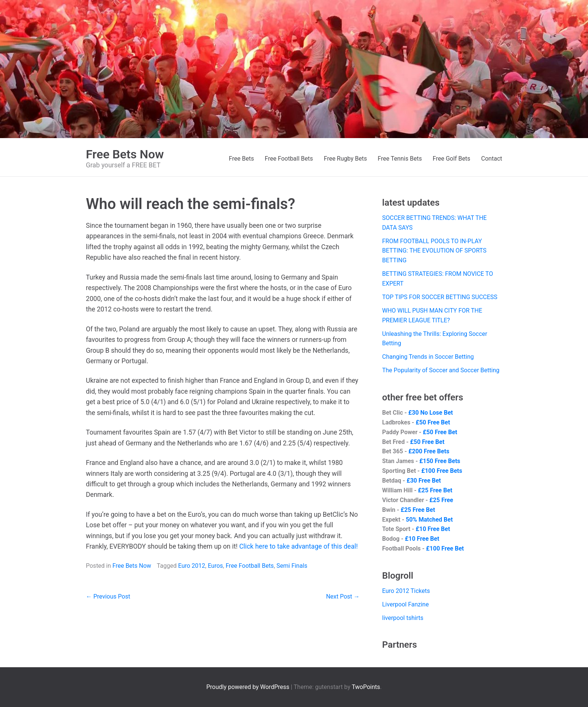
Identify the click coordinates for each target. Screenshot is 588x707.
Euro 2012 (192, 566)
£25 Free (441, 500)
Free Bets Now (125, 154)
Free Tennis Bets (400, 159)
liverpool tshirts (403, 618)
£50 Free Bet (433, 422)
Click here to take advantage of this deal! (298, 546)
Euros (215, 566)
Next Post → (343, 596)
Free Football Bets (289, 159)
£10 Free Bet (433, 529)
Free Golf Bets (451, 159)
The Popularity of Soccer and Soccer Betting (441, 370)
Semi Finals (292, 566)
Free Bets (241, 159)
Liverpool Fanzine (405, 604)
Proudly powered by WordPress (248, 687)
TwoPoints (366, 687)
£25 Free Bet (435, 490)
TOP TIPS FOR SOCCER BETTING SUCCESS (440, 297)
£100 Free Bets (442, 471)
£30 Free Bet (424, 481)
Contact (492, 159)
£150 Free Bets (440, 461)
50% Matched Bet (429, 520)
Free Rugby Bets (345, 159)
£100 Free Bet (445, 548)
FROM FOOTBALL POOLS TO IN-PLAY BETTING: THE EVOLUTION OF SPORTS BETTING (434, 251)
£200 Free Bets (429, 451)
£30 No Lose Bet (431, 413)
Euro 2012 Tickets (406, 591)
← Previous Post (108, 596)
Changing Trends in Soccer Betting (428, 357)
